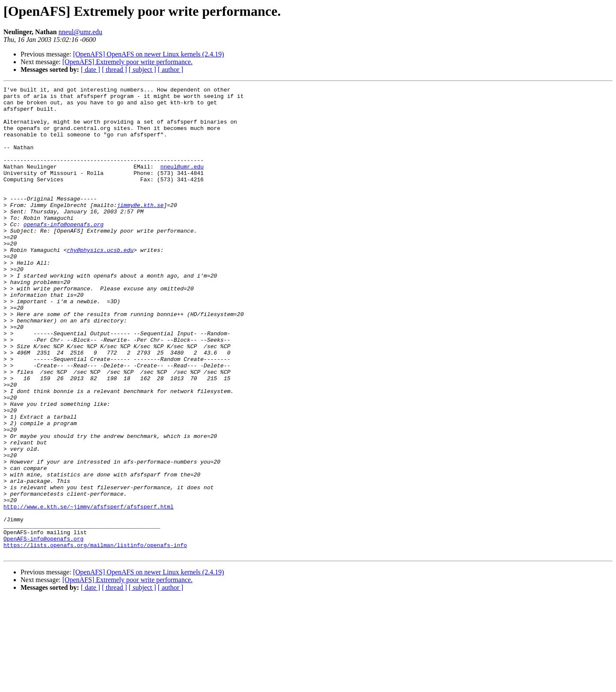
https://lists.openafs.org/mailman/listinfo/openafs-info (95, 637)
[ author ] (171, 69)
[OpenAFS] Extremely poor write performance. (127, 62)
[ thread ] (114, 69)
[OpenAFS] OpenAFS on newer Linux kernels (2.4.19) (149, 54)
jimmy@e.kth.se (140, 229)
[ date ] (90, 69)
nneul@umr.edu (80, 32)
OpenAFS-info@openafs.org (43, 630)
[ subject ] (142, 69)
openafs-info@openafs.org (64, 252)
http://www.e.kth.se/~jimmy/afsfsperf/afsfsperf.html (89, 591)
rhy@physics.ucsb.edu (100, 283)
